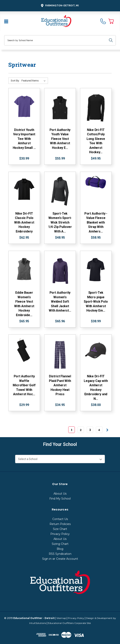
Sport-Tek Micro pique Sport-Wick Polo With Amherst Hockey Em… (96, 302)
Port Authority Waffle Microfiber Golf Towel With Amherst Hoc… (24, 385)
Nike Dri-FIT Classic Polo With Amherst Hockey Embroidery (24, 222)
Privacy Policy (60, 534)
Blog (60, 549)
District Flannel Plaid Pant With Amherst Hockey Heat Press (60, 385)
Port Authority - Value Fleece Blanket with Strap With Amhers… (96, 222)
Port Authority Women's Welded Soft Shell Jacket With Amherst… (60, 302)
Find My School (60, 499)
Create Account (67, 559)
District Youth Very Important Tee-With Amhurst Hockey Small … (24, 139)
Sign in (47, 559)
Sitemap (61, 618)
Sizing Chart (60, 544)
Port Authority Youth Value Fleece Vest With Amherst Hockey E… (60, 139)
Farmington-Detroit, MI (59, 6)
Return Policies (60, 524)
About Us (60, 494)
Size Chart (60, 529)
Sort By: (15, 81)
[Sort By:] (34, 81)
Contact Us (60, 519)
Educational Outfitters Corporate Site (69, 623)
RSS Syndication (60, 554)
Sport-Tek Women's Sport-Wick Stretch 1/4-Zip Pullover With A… (60, 222)
